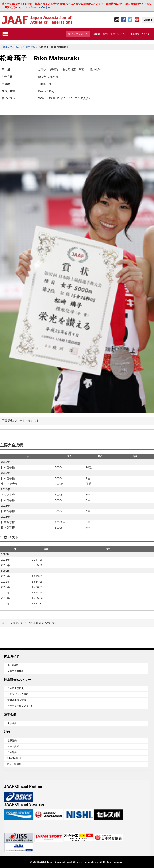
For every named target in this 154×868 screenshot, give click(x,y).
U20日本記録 (14, 758)
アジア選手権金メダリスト (21, 706)
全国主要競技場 (16, 671)
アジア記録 (13, 746)
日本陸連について (140, 34)
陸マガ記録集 (14, 764)
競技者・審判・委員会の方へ (109, 34)
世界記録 (12, 741)
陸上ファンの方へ (78, 34)
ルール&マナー (15, 665)
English (148, 20)
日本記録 (12, 752)
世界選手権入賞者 (17, 700)
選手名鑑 (30, 47)
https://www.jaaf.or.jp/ (37, 7)
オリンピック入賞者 (18, 694)
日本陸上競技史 (16, 688)
